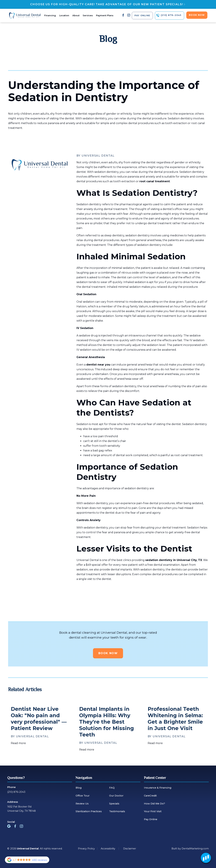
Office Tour (83, 796)
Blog (79, 788)
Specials (114, 804)
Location (64, 15)
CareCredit (150, 796)
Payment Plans (105, 15)
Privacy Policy (86, 849)
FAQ (112, 788)
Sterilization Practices (89, 811)
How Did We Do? (154, 804)
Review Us (82, 804)
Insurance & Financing (158, 788)
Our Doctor (116, 796)
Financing (50, 15)
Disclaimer (130, 849)
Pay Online (151, 819)
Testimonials (117, 811)
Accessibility (108, 849)
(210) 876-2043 (16, 792)
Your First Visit (153, 811)
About (76, 15)
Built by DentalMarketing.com (190, 849)
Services (88, 15)
